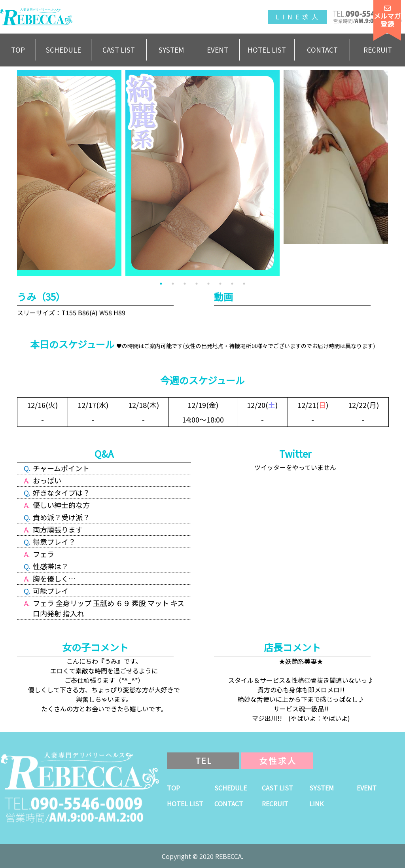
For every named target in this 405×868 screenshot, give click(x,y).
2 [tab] (173, 284)
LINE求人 (298, 17)
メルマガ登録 (387, 16)
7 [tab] (232, 284)
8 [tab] (244, 284)
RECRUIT (378, 50)
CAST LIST (119, 50)
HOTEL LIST (267, 50)
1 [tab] (161, 284)
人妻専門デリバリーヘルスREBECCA (36, 17)
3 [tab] (185, 284)
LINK (316, 804)
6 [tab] (220, 284)
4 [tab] (197, 284)
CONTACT (322, 50)
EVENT (218, 50)
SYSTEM (171, 50)
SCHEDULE (63, 50)
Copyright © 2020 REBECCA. (202, 856)
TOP (18, 50)
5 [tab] (208, 284)
